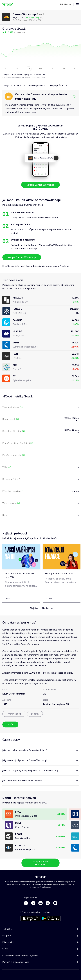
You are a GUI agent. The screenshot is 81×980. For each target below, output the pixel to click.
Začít (10, 724)
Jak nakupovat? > (36, 85)
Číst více (8, 599)
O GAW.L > (19, 85)
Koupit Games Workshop (41, 185)
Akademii (64, 266)
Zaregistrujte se (8, 75)
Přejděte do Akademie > (42, 608)
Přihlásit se (66, 4)
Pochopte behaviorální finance (60, 573)
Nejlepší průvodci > (57, 85)
